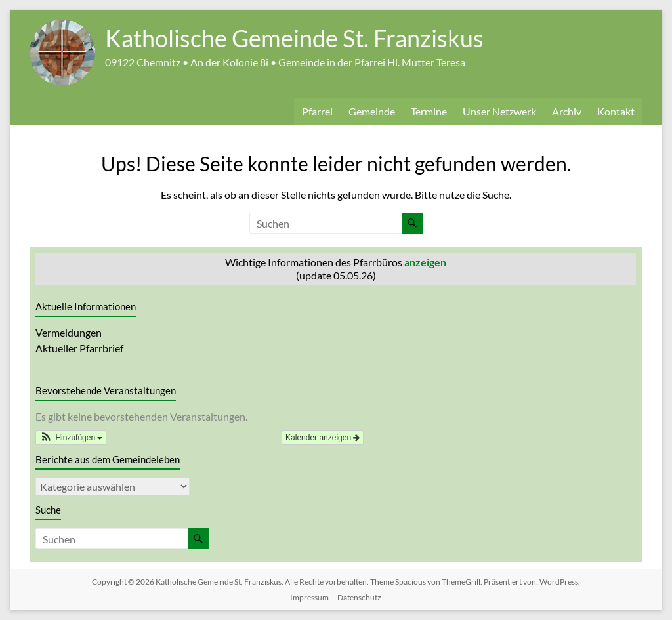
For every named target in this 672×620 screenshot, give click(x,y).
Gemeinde (372, 111)
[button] (71, 438)
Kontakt (616, 111)
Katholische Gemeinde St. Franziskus (294, 38)
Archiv (567, 111)
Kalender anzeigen (323, 438)
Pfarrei (317, 111)
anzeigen (425, 262)
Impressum (309, 597)
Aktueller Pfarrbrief (79, 348)
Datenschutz (359, 597)
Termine (429, 111)
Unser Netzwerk (499, 111)
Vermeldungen (69, 332)
